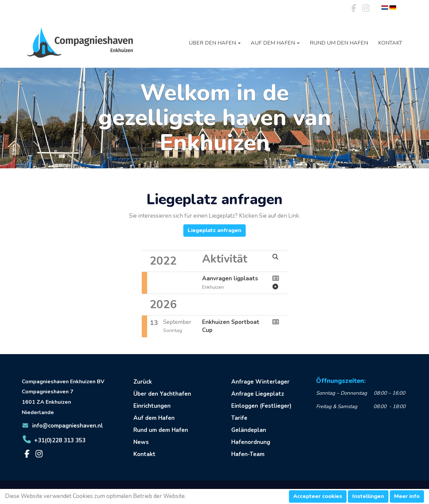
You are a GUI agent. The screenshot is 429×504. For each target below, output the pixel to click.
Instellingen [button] (368, 496)
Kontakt (390, 43)
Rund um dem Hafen (161, 430)
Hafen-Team (248, 454)
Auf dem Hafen (275, 43)
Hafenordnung (251, 442)
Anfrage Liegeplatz (258, 394)
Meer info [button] (407, 496)
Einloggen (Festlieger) (261, 406)
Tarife (239, 418)
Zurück (143, 382)
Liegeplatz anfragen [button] (214, 230)
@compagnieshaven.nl (62, 426)
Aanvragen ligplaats (230, 278)
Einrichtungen (152, 406)
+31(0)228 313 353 (54, 440)
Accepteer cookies (318, 496)
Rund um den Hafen (339, 43)
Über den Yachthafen (162, 394)
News (141, 442)
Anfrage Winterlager (260, 382)
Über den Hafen (215, 43)
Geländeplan (249, 430)
